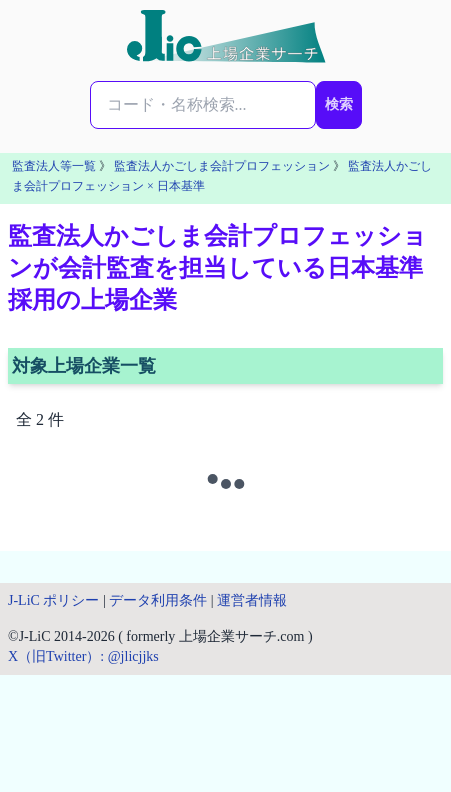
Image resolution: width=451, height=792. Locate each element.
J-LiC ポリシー (53, 600)
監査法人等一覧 (54, 166)
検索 (339, 104)
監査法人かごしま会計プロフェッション (222, 166)
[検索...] (203, 105)
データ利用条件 (158, 600)
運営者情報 (252, 600)
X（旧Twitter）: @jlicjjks (83, 656)
